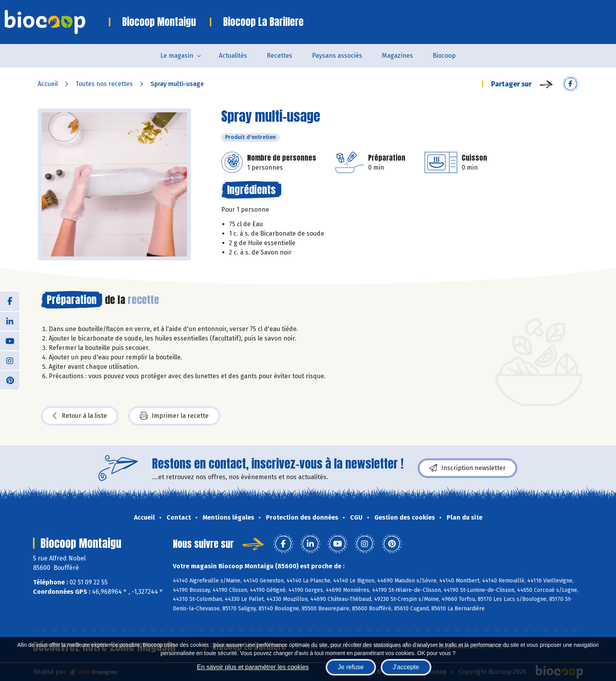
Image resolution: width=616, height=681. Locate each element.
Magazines (397, 56)
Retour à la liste (80, 416)
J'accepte (406, 667)
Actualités (233, 56)
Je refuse (351, 667)
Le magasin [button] (177, 56)
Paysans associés (337, 56)
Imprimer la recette (174, 416)
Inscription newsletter (467, 468)
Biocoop (444, 56)
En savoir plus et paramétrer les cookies (253, 667)
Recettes (280, 56)
